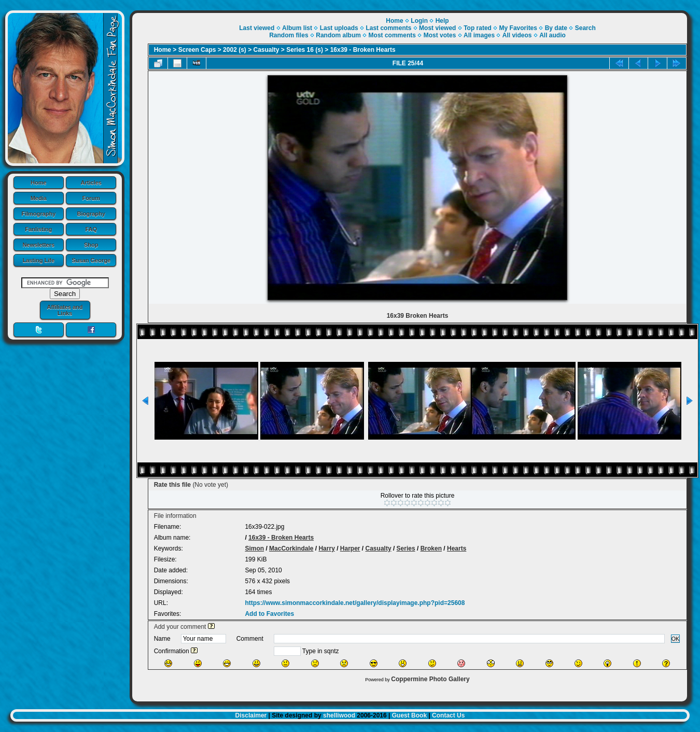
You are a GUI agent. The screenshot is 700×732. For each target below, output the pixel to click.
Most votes (440, 35)
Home (39, 182)
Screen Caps (197, 50)
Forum (91, 198)
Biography (91, 214)
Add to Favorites (269, 614)
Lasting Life (38, 260)
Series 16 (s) (305, 50)
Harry (326, 548)
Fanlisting (38, 229)
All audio (552, 35)
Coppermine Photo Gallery (430, 679)
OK (676, 639)
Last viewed (257, 28)
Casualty (267, 50)
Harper (350, 548)
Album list (297, 28)
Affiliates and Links (65, 310)
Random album (338, 35)
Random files (289, 35)
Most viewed (437, 28)
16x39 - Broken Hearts (363, 50)
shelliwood (339, 715)
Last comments (388, 28)
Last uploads (339, 28)
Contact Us (448, 715)
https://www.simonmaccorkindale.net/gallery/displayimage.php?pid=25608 (355, 603)
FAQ (91, 229)
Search (585, 28)
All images (479, 35)
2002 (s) (235, 50)
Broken (431, 548)
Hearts (457, 548)
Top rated (478, 28)
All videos (517, 35)
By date (556, 28)
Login (419, 21)
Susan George (91, 260)
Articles (91, 182)
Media (39, 198)
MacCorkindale (291, 548)
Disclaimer (251, 715)
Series (406, 548)
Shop (91, 245)
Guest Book (409, 715)
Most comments (392, 35)
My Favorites (518, 28)
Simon (254, 548)
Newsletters (38, 245)
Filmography (38, 214)
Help (442, 21)
